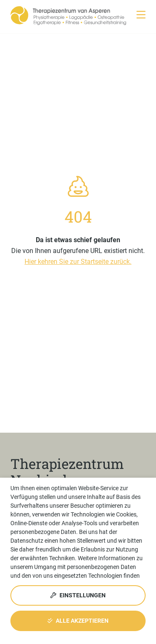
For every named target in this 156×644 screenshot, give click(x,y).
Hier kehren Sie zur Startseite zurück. (78, 262)
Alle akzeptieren (78, 621)
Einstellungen (78, 595)
